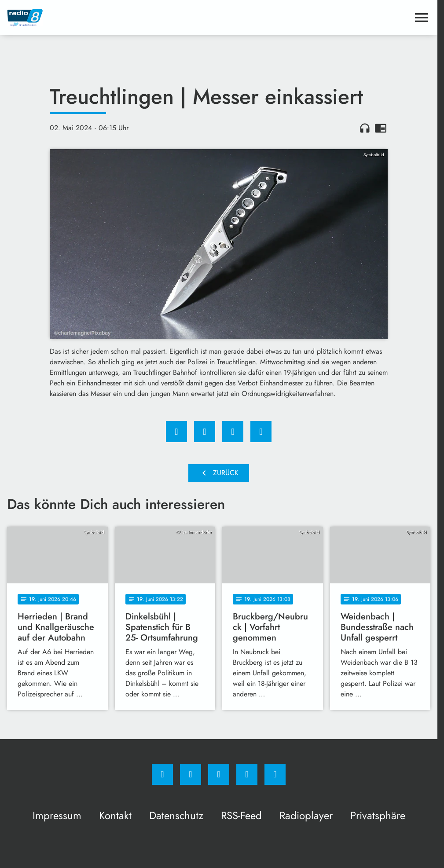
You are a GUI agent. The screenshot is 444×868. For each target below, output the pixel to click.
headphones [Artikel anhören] (365, 128)
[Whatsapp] (219, 774)
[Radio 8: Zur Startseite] (113, 18)
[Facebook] (162, 774)
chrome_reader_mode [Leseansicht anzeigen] (381, 128)
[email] (275, 774)
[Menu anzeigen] (422, 18)
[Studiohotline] (247, 774)
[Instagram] (191, 774)
